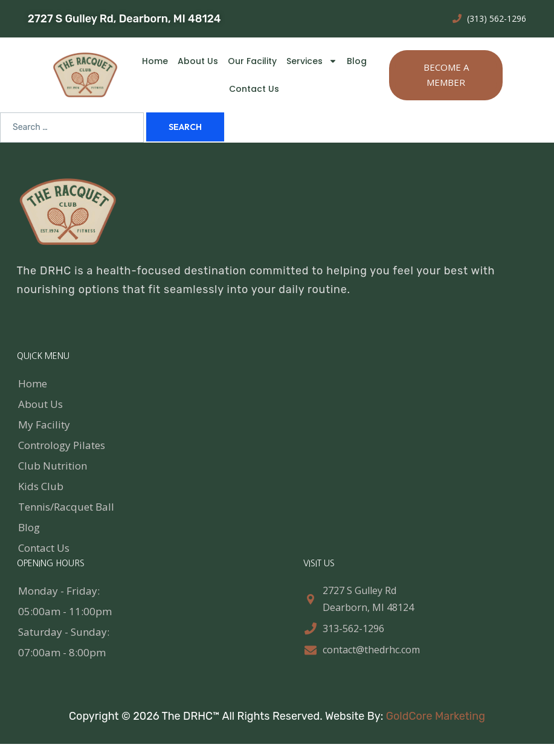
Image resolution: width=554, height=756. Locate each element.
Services (312, 61)
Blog (357, 61)
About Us (198, 61)
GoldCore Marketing (436, 716)
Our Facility (252, 61)
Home (155, 61)
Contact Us (254, 89)
